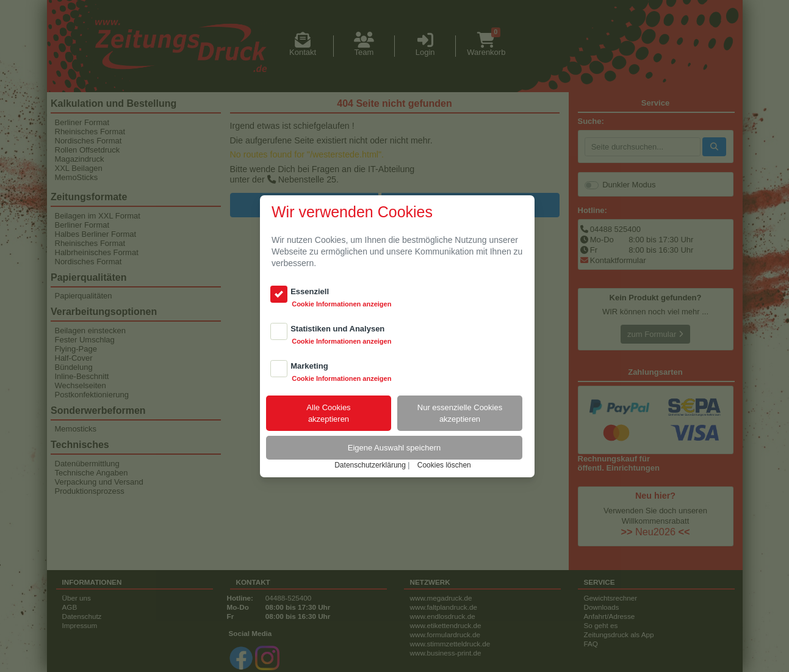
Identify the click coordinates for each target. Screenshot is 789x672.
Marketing (309, 366)
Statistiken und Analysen (337, 329)
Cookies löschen (444, 465)
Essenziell (310, 291)
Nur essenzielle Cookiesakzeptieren (460, 413)
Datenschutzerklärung (370, 465)
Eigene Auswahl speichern (394, 448)
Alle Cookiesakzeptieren (328, 413)
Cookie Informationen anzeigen (341, 304)
